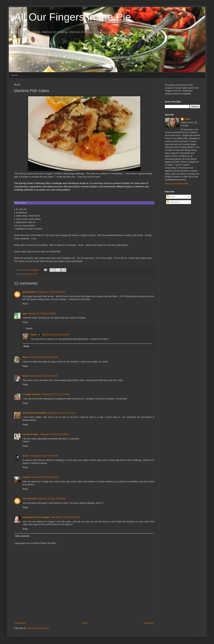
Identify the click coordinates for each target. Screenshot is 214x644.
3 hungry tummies (31, 394)
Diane (25, 357)
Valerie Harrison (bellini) (34, 413)
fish (36, 274)
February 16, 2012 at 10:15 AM (54, 434)
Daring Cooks (28, 274)
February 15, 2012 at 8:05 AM (56, 335)
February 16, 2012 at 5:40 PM (44, 456)
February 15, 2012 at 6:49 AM (51, 292)
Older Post (148, 623)
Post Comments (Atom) (38, 628)
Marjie (26, 376)
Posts (171, 197)
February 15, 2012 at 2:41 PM (44, 376)
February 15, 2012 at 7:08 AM (42, 314)
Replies (29, 328)
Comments (173, 202)
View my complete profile (177, 184)
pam (25, 314)
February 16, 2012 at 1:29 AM (55, 394)
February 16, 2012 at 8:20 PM (52, 499)
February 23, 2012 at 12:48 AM (65, 517)
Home (14, 75)
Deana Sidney (29, 292)
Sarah (34, 335)
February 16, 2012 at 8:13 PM (45, 477)
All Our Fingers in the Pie (73, 17)
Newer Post (20, 623)
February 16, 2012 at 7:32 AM (61, 413)
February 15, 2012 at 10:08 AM (44, 357)
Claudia (26, 477)
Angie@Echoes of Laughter (36, 517)
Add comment (22, 536)
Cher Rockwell (30, 499)
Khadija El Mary (31, 434)
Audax (26, 456)
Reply (25, 304)
